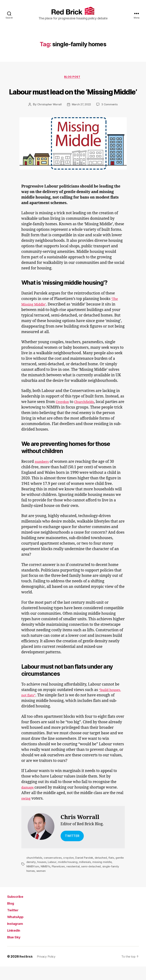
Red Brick (27, 970)
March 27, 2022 (82, 118)
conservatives (53, 871)
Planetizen (60, 880)
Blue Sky (16, 950)
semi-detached (93, 880)
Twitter (14, 923)
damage (29, 801)
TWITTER (72, 850)
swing (27, 812)
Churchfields (87, 416)
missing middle (112, 876)
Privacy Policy (49, 970)
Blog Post (73, 78)
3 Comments (111, 118)
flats (113, 871)
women (42, 884)
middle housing (78, 876)
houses (51, 876)
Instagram (17, 937)
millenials (95, 876)
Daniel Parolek (85, 871)
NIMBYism (33, 880)
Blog (12, 917)
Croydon (63, 416)
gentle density (36, 876)
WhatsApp (18, 930)
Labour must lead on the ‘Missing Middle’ (73, 98)
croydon (69, 871)
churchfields (34, 871)
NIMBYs (46, 880)
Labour (62, 876)
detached (103, 871)
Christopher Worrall (48, 118)
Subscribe (17, 910)
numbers (43, 475)
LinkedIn (15, 944)
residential (75, 880)
